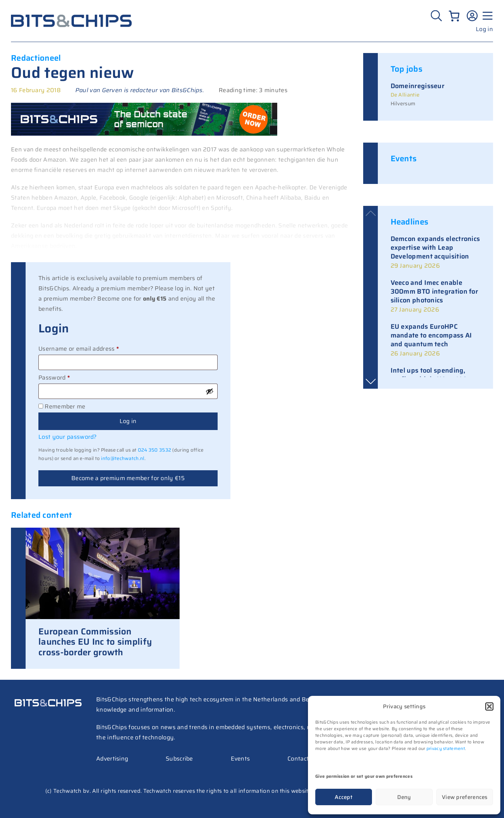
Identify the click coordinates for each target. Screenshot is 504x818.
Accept (344, 797)
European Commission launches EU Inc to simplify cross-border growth (95, 642)
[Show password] (210, 391)
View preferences (465, 797)
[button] (489, 706)
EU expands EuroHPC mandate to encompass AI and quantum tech (431, 335)
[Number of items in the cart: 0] (454, 16)
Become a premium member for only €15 (128, 478)
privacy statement (446, 748)
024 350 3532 (155, 450)
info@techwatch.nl (123, 458)
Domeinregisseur (418, 86)
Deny (404, 797)
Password (67, 377)
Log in (484, 29)
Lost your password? (68, 437)
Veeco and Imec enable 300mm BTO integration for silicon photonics (435, 291)
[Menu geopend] (486, 16)
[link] (435, 253)
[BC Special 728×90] (144, 134)
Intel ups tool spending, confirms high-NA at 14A (429, 375)
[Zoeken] (437, 16)
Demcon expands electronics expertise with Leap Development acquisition (435, 248)
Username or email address (91, 348)
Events (240, 759)
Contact (298, 759)
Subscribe (179, 759)
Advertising (112, 759)
